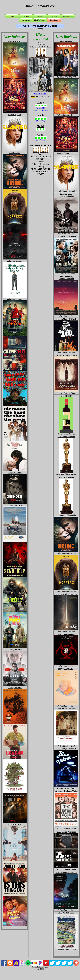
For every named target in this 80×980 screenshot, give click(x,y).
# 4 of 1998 (41, 140)
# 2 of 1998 (41, 108)
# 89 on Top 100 (40, 110)
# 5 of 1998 (41, 121)
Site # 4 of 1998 (41, 94)
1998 (41, 43)
